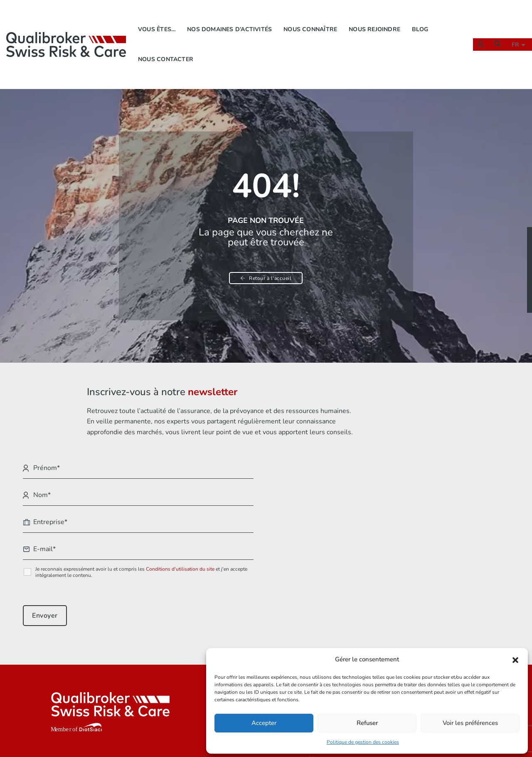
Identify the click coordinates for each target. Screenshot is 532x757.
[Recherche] (493, 34)
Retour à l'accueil (266, 266)
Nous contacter (167, 49)
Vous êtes (258, 638)
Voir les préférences (470, 722)
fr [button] (512, 34)
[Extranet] (476, 34)
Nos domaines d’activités (232, 19)
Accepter (264, 722)
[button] (515, 659)
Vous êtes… (158, 19)
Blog (422, 19)
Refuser (367, 722)
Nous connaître (312, 19)
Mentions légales (394, 638)
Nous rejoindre (377, 19)
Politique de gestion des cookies (363, 741)
